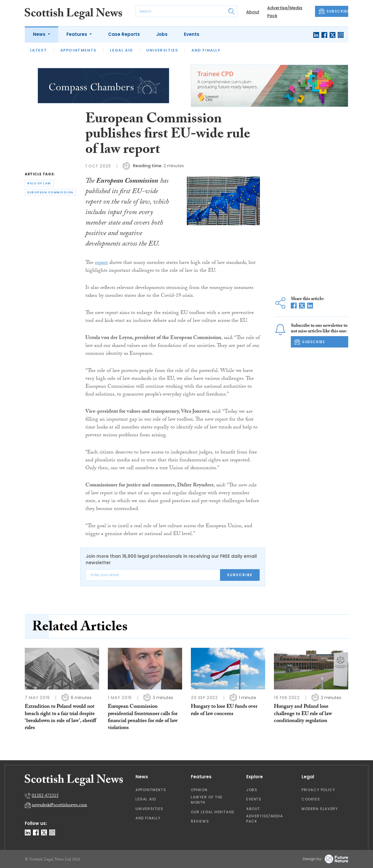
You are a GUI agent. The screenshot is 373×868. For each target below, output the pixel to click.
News (40, 34)
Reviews (200, 821)
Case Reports (124, 34)
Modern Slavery (320, 809)
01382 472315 (45, 796)
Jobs (162, 34)
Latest (39, 50)
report (101, 263)
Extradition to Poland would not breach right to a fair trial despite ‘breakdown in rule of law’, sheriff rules (60, 718)
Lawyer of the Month (207, 800)
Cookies (311, 799)
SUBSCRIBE (334, 11)
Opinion (199, 790)
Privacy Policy (318, 790)
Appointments (79, 50)
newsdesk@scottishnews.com (59, 806)
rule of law (39, 183)
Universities (162, 50)
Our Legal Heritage (213, 812)
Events (192, 34)
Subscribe (240, 575)
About (253, 12)
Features (77, 34)
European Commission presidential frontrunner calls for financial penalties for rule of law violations (143, 718)
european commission (50, 192)
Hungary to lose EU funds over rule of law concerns (224, 711)
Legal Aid (121, 50)
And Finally (206, 50)
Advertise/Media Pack (265, 819)
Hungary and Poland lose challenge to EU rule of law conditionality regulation (303, 714)
